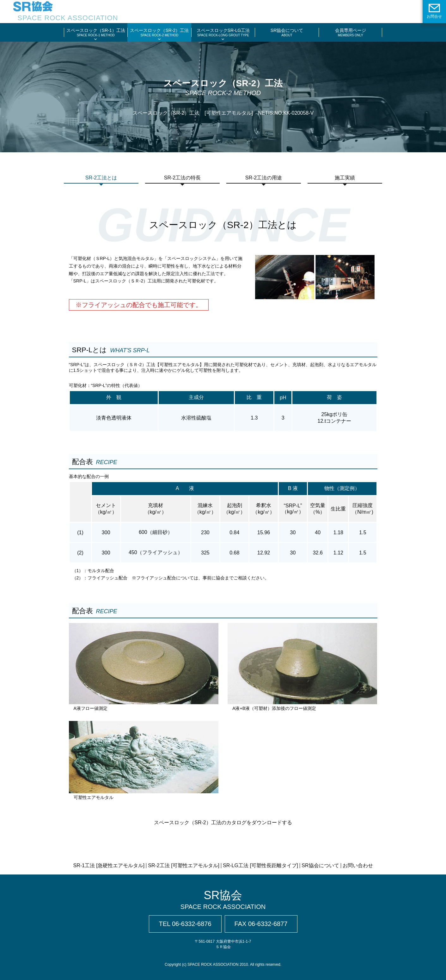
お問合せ (434, 11)
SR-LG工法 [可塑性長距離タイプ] (260, 865)
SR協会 (223, 900)
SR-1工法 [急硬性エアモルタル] (109, 865)
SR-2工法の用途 (264, 178)
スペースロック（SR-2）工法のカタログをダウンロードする (223, 823)
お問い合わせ (358, 865)
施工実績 (345, 178)
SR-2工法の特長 (182, 178)
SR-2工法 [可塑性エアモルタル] (184, 865)
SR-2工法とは (101, 178)
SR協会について (320, 865)
